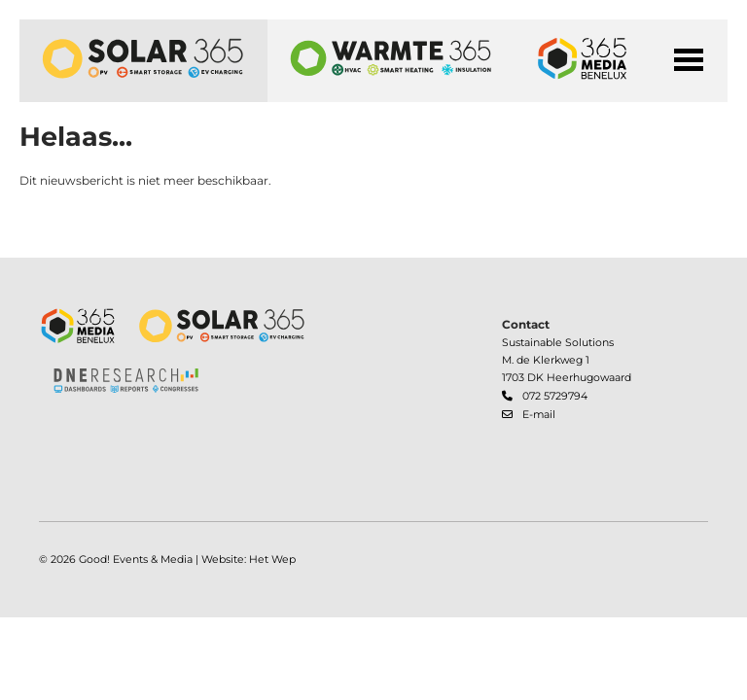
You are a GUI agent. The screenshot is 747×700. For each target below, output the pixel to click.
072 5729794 (555, 396)
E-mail (539, 415)
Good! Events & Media (136, 560)
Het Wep (272, 560)
